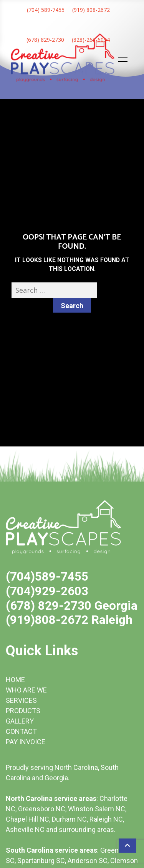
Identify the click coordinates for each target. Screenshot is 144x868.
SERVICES (21, 700)
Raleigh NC (106, 819)
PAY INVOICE (26, 742)
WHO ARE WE (26, 690)
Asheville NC (25, 829)
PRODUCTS (23, 711)
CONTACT (21, 731)
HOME (15, 680)
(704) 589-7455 (46, 10)
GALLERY (20, 721)
